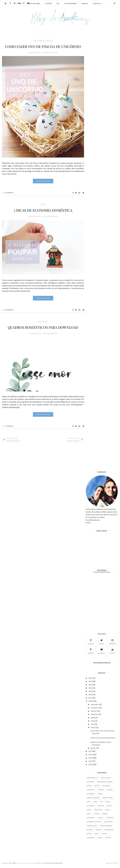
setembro (95, 714)
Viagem (48, 3)
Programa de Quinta (94, 822)
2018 (91, 701)
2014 (91, 758)
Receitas (90, 830)
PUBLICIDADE (108, 822)
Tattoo (104, 834)
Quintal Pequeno (106, 826)
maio (93, 721)
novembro (95, 708)
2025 (91, 678)
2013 (91, 761)
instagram (112, 641)
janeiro (93, 748)
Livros (89, 810)
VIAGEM (100, 838)
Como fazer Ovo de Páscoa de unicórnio (43, 47)
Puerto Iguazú (92, 826)
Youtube (112, 651)
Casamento (91, 790)
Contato (97, 3)
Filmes (108, 802)
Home (19, 3)
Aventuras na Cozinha (43, 40)
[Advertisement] (43, 460)
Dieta (95, 802)
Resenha (98, 830)
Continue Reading (43, 181)
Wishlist (108, 838)
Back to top (112, 863)
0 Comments (9, 310)
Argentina (90, 782)
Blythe (97, 786)
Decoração (43, 321)
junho (93, 717)
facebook (91, 641)
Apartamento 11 (92, 778)
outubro (94, 711)
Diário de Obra (33, 3)
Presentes (110, 818)
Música (108, 810)
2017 (91, 751)
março (93, 727)
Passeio (105, 814)
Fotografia (91, 806)
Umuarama (91, 838)
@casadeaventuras (102, 572)
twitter (102, 641)
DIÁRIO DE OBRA (108, 798)
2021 (91, 691)
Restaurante (109, 830)
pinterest (91, 651)
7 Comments (9, 426)
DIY (58, 3)
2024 (91, 681)
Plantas (100, 818)
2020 (91, 694)
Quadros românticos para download (43, 327)
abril (93, 724)
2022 (91, 688)
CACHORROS (106, 786)
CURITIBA (110, 790)
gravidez (101, 806)
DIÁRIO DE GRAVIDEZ (93, 798)
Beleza (85, 3)
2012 (91, 764)
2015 (91, 754)
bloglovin (102, 651)
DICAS (43, 204)
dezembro (95, 704)
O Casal (97, 814)
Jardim (109, 806)
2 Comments (9, 193)
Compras (101, 790)
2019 (91, 698)
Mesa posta (98, 810)
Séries (97, 834)
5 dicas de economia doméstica (43, 210)
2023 (91, 685)
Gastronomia (71, 3)
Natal (89, 814)
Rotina (89, 834)
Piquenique (91, 818)
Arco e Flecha (106, 778)
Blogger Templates (54, 863)
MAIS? (88, 523)
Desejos (100, 794)
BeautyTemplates (25, 863)
